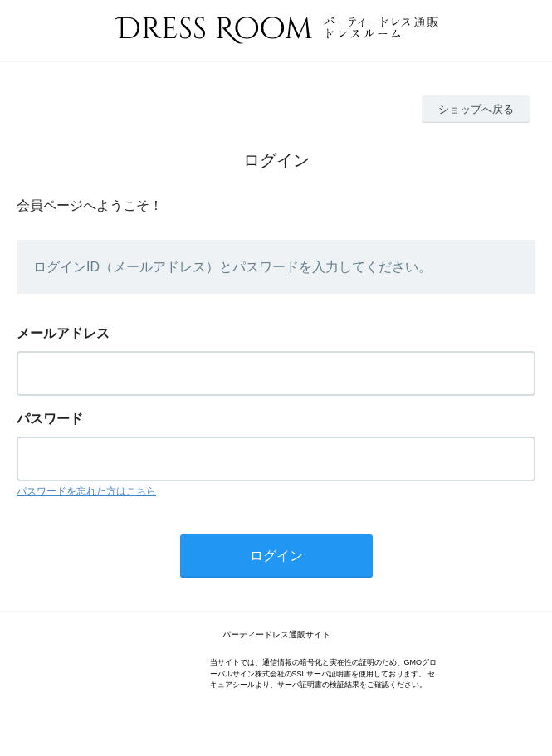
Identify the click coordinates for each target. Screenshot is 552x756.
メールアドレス (63, 333)
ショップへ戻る (476, 109)
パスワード (50, 419)
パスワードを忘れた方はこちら (86, 491)
